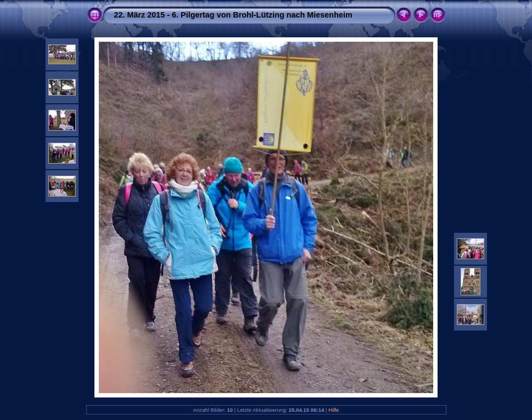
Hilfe (334, 410)
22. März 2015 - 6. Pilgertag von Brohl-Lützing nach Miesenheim (233, 15)
